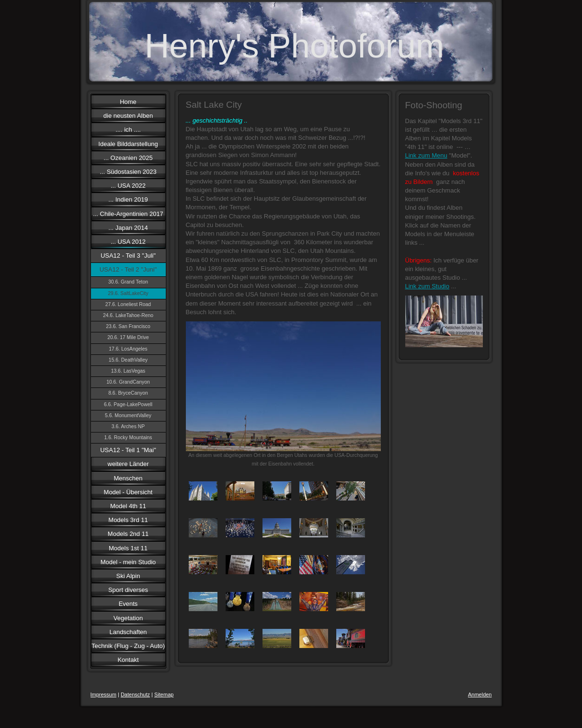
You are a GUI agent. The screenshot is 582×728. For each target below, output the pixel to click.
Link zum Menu (426, 155)
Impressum (103, 694)
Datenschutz (135, 694)
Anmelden (480, 694)
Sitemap (164, 694)
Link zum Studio (428, 286)
